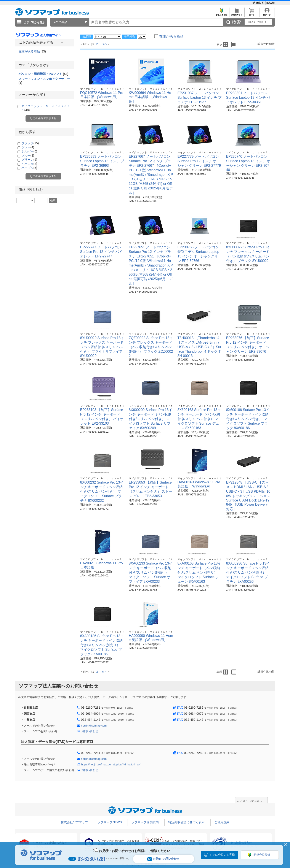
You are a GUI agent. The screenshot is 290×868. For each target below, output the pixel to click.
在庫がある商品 (32, 51)
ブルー (28, 156)
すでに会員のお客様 (222, 855)
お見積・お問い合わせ (163, 859)
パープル (29, 168)
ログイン (267, 14)
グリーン (29, 160)
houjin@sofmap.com (94, 726)
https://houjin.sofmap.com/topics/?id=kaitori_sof (111, 764)
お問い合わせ (90, 731)
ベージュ (29, 164)
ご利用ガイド (237, 14)
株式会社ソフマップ (74, 822)
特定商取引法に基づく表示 (186, 822)
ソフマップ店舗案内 (145, 822)
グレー (28, 147)
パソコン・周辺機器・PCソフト (43, 74)
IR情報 (271, 3)
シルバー (29, 151)
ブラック (30, 143)
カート (252, 14)
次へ (104, 44)
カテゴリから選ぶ (34, 22)
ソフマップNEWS (110, 822)
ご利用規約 (258, 3)
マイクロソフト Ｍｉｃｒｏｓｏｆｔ (102, 89)
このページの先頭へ (251, 801)
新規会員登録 (222, 14)
